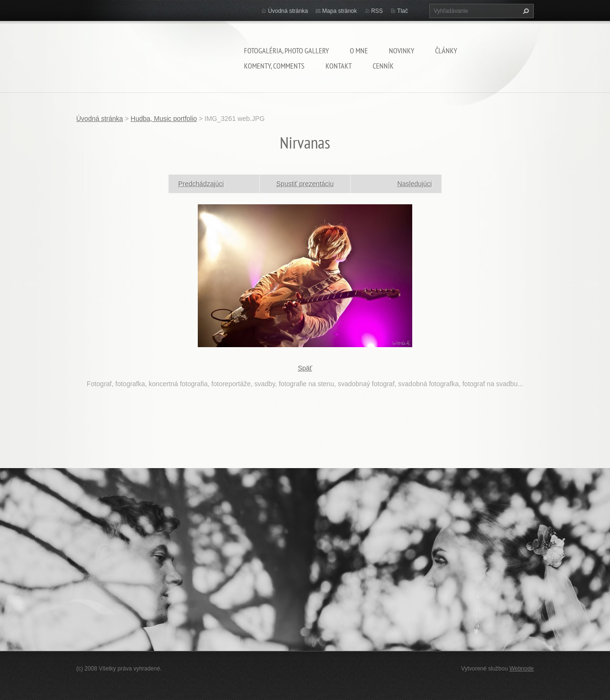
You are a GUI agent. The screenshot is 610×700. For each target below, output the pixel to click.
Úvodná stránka (288, 11)
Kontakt (339, 66)
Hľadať (525, 11)
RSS (377, 11)
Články (446, 50)
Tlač (402, 11)
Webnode (522, 669)
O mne (359, 50)
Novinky (402, 50)
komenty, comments (274, 66)
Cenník (383, 66)
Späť (305, 368)
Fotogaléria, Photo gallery (286, 50)
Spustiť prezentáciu (305, 184)
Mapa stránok (340, 11)
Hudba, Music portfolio (164, 119)
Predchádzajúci (201, 184)
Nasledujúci (415, 184)
